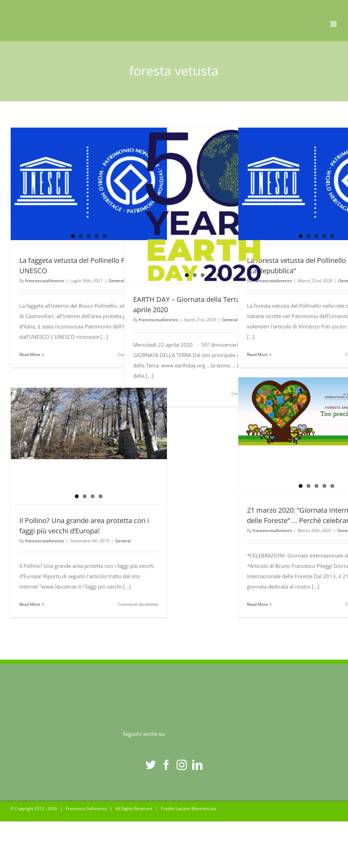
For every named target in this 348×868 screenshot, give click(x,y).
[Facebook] (166, 765)
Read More (30, 354)
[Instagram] (182, 765)
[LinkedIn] (197, 765)
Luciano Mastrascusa (196, 808)
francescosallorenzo (45, 281)
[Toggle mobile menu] (334, 24)
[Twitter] (151, 765)
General (116, 281)
